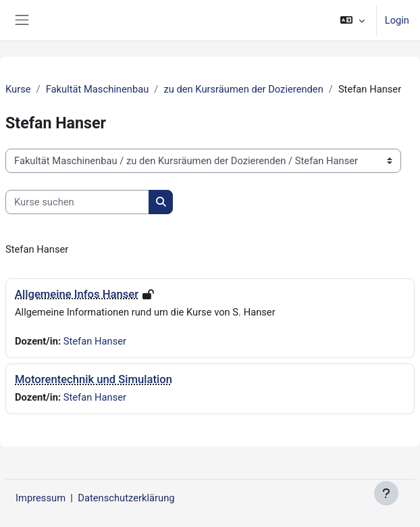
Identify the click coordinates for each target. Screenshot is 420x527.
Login (397, 20)
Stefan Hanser (95, 341)
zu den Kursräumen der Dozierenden (243, 89)
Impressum (41, 498)
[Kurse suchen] (77, 202)
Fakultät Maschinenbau (98, 89)
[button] (352, 20)
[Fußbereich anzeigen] (386, 493)
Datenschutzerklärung (126, 498)
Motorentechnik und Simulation (94, 379)
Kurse (18, 89)
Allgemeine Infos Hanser (77, 294)
